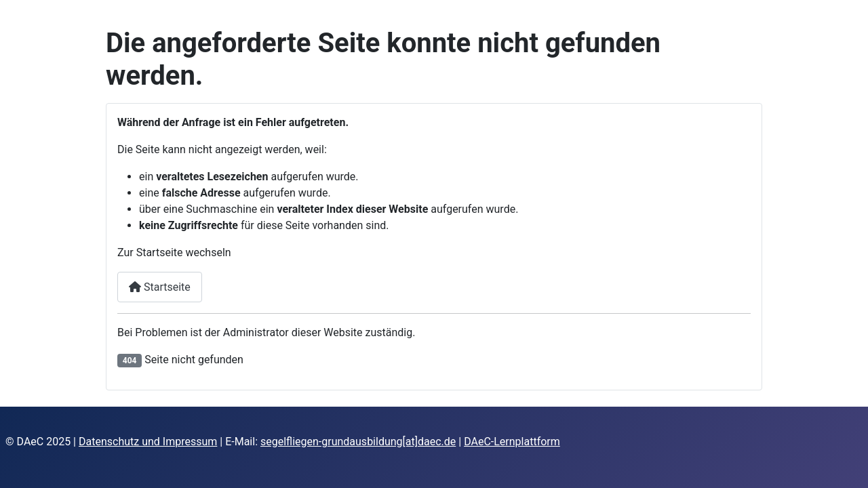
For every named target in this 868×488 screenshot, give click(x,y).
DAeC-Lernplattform (512, 442)
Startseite (160, 287)
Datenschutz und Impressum (148, 442)
